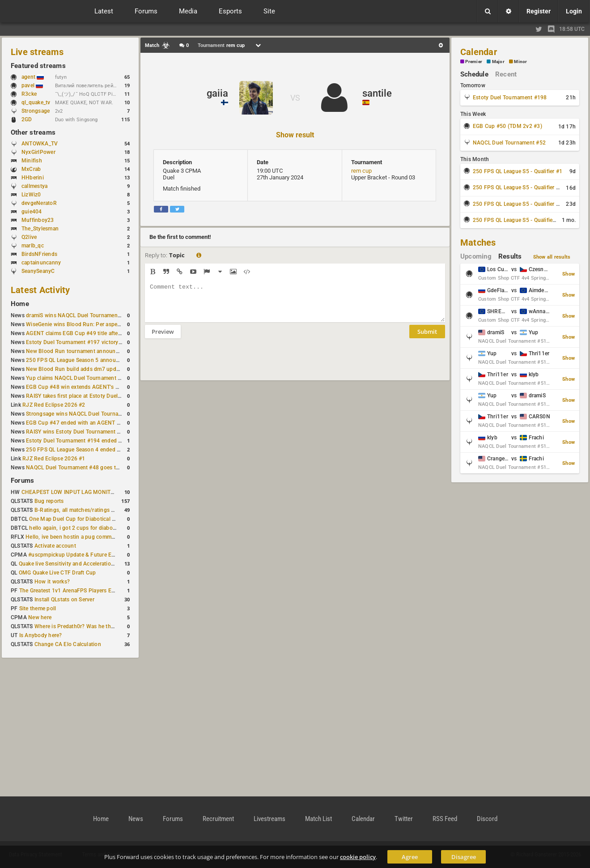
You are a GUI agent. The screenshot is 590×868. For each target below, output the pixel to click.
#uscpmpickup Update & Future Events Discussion (91, 555)
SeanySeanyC (38, 271)
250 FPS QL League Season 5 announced (77, 360)
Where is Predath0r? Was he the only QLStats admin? (100, 626)
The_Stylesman (40, 229)
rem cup (361, 171)
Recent (506, 74)
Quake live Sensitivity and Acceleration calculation (81, 564)
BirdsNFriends (39, 254)
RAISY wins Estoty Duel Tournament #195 (78, 432)
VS (295, 98)
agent (33, 77)
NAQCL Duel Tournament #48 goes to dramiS (82, 468)
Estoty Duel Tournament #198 (510, 98)
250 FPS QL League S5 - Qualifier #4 (518, 220)
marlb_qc (33, 246)
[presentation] (213, 365)
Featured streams (38, 66)
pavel (32, 85)
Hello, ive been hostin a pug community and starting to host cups (107, 537)
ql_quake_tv (36, 102)
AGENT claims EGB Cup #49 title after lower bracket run (95, 333)
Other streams (33, 132)
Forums (22, 481)
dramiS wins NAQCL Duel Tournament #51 (78, 315)
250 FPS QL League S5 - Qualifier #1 (518, 171)
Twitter (404, 819)
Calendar (479, 52)
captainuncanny (41, 263)
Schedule (474, 74)
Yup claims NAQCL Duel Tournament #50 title (82, 378)
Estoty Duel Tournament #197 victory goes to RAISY (91, 342)
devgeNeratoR (39, 203)
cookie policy (358, 857)
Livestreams (270, 819)
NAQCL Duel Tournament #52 (509, 143)
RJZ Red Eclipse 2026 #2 (54, 405)
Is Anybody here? (41, 635)
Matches (478, 243)
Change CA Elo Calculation (68, 644)
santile (377, 93)
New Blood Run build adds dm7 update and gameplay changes (104, 369)
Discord (487, 819)
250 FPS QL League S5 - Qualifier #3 (518, 204)
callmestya (34, 186)
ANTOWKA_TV (40, 144)
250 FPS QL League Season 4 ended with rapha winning (95, 450)
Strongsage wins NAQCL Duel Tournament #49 (84, 414)
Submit (427, 338)
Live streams (37, 52)
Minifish (32, 161)
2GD (27, 119)
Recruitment (218, 819)
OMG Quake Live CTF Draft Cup (57, 573)
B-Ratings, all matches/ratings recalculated (88, 510)
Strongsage (36, 111)
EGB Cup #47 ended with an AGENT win (76, 423)
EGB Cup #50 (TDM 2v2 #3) (507, 126)
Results (510, 256)
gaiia (217, 93)
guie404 (32, 212)
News (136, 819)
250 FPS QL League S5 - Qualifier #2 (518, 187)
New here (40, 617)
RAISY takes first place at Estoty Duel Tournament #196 (95, 396)
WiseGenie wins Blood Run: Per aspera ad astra (85, 324)
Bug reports (49, 501)
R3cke (29, 94)
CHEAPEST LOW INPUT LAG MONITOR (70, 492)
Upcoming (476, 256)
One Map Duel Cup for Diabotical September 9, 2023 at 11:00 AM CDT (116, 519)
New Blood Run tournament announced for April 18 (90, 351)
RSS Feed (445, 819)
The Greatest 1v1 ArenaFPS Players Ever (69, 591)
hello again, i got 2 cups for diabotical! (77, 528)
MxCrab (31, 169)
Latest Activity (40, 290)
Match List (318, 819)
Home (20, 304)
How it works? (52, 582)
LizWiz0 (31, 195)
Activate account (55, 546)
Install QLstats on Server (64, 600)
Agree (410, 857)
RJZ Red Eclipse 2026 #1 (54, 459)
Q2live (29, 237)
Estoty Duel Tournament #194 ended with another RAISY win (101, 441)
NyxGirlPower (38, 152)
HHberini (33, 178)
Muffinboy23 (38, 220)
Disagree (464, 857)
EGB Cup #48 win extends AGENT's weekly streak (87, 387)
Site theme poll (38, 608)
